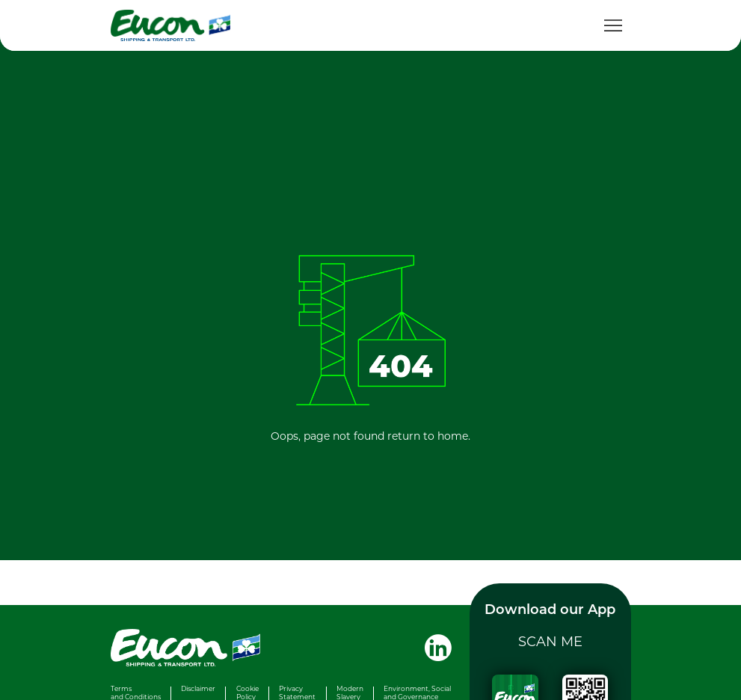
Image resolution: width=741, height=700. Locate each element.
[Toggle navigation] (613, 25)
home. (454, 436)
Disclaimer (198, 688)
